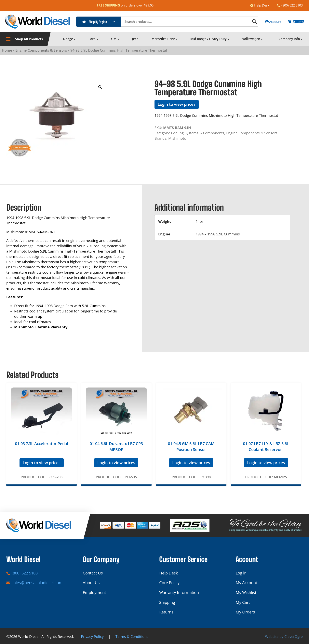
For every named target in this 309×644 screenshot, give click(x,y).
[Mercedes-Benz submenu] (177, 41)
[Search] (246, 23)
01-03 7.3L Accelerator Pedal (42, 446)
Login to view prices (177, 106)
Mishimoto (177, 140)
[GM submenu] (118, 41)
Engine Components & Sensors (41, 52)
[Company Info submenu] (302, 41)
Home (7, 52)
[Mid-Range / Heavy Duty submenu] (228, 41)
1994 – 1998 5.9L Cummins (218, 236)
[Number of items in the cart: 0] (294, 23)
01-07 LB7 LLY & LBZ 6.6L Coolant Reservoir (266, 449)
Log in (241, 573)
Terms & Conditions (132, 637)
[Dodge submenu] (75, 41)
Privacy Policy (92, 637)
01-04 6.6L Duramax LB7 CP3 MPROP (116, 449)
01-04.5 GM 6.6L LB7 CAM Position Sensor (191, 449)
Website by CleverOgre (284, 637)
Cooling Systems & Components (198, 135)
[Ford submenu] (97, 41)
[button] (100, 89)
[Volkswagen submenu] (262, 41)
